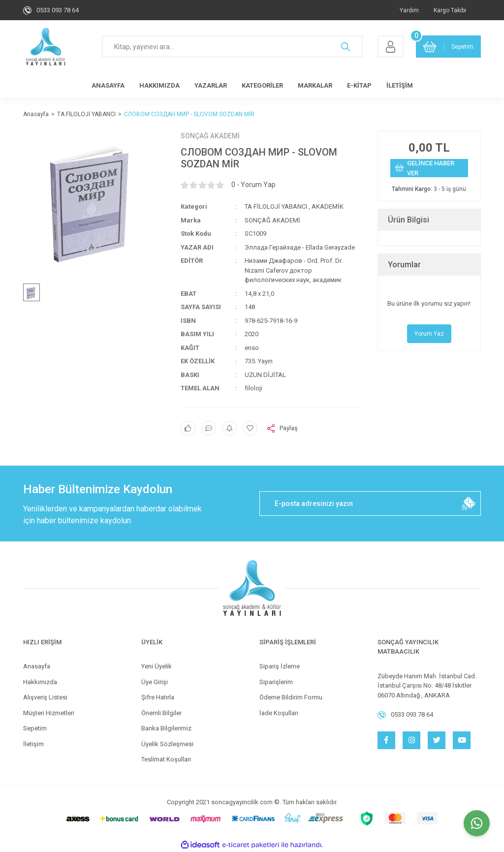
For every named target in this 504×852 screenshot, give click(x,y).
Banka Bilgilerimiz (166, 728)
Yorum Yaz (429, 334)
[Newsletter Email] (370, 504)
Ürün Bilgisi (409, 220)
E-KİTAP (359, 85)
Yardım (409, 10)
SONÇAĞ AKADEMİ (210, 136)
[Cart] (448, 47)
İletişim (33, 744)
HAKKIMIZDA (159, 85)
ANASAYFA (108, 85)
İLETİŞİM (400, 85)
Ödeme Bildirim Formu (291, 697)
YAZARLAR (211, 85)
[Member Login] (391, 47)
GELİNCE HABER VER (425, 168)
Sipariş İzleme (280, 666)
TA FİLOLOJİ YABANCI (276, 206)
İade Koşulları (279, 713)
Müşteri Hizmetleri (49, 713)
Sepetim (35, 728)
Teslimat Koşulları (166, 759)
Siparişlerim (276, 682)
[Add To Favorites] (250, 428)
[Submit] (469, 504)
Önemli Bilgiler (161, 713)
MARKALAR (315, 85)
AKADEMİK (328, 206)
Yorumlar (404, 265)
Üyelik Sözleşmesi (167, 744)
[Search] (232, 47)
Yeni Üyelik (157, 666)
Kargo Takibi (450, 10)
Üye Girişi (155, 682)
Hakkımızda (40, 682)
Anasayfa (37, 666)
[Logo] (46, 47)
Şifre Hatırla (158, 697)
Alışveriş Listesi (45, 697)
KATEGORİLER (262, 85)
